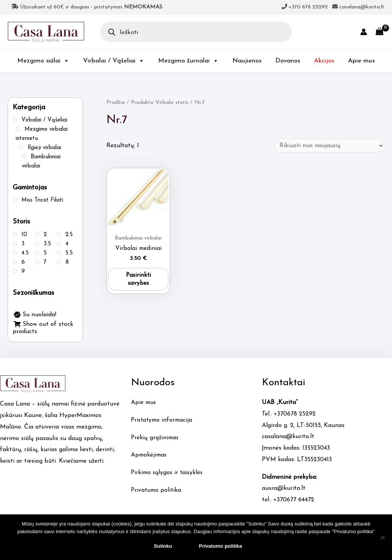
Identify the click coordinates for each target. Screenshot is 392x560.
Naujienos (247, 61)
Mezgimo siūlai (43, 61)
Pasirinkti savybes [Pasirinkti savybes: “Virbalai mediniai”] (138, 280)
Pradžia (116, 103)
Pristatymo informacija (163, 420)
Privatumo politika (157, 490)
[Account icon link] (364, 32)
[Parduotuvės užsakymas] (328, 146)
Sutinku (163, 546)
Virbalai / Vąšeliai (114, 61)
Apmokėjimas (150, 455)
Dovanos (288, 61)
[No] (382, 537)
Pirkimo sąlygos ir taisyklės (168, 473)
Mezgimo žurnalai (188, 61)
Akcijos (324, 61)
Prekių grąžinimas (155, 438)
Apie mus (361, 61)
